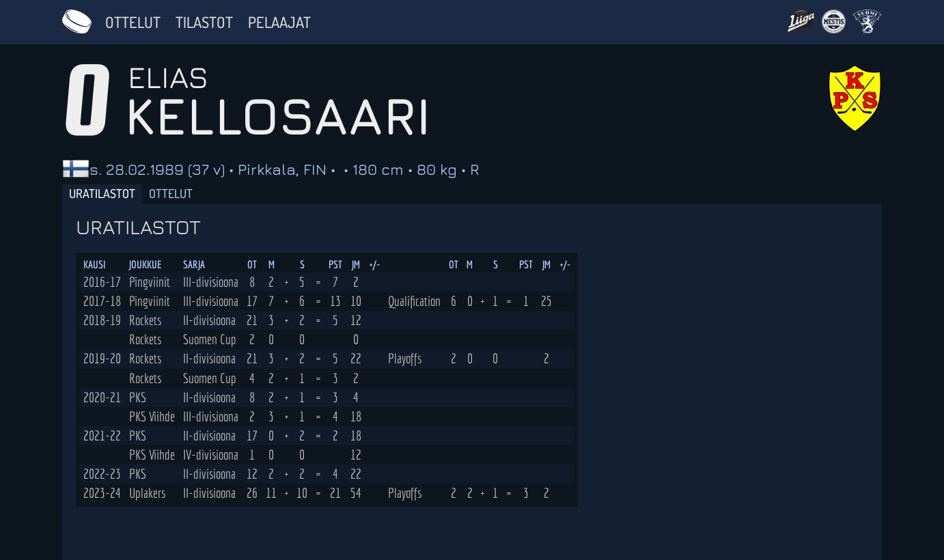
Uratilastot (102, 193)
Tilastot (204, 22)
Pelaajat (279, 22)
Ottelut (133, 22)
